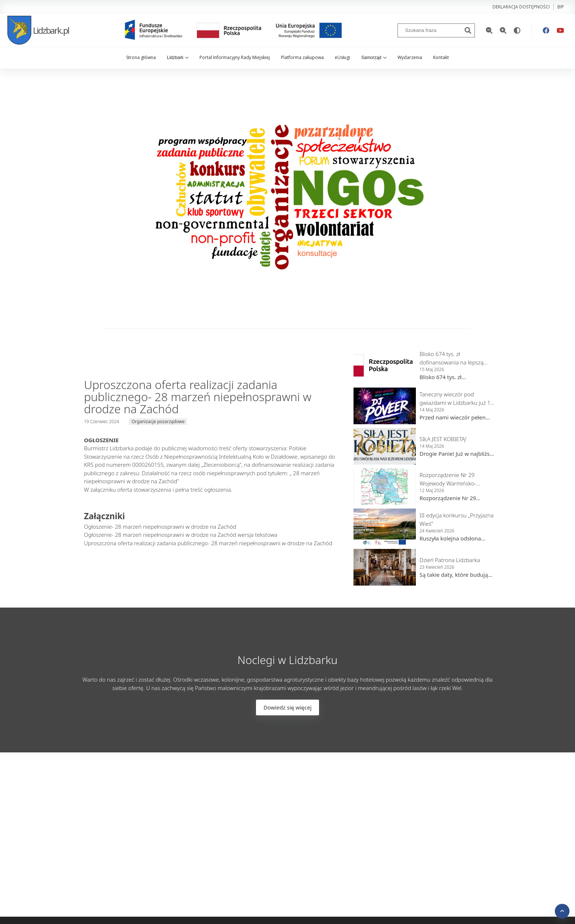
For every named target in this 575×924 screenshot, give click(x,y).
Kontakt (441, 57)
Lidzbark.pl (38, 30)
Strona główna (141, 57)
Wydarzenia (410, 57)
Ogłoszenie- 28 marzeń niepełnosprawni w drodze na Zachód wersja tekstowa (181, 535)
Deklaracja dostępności (521, 7)
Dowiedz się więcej (287, 707)
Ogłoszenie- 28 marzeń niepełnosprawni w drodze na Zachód (160, 527)
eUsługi (343, 57)
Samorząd (374, 58)
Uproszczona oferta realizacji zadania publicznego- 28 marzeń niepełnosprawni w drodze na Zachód (208, 543)
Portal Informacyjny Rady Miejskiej (235, 57)
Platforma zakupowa (302, 57)
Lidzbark (178, 58)
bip (561, 7)
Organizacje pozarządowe (158, 421)
